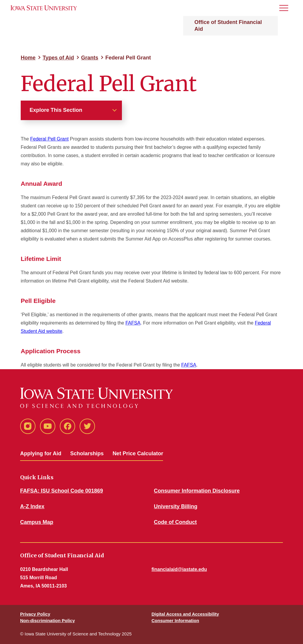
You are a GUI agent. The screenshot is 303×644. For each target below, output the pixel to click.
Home (28, 58)
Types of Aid (58, 58)
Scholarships (87, 453)
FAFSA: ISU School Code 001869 (62, 491)
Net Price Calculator (138, 453)
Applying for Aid (41, 453)
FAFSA (133, 323)
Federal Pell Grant (49, 139)
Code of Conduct (175, 522)
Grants (90, 58)
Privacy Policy (35, 614)
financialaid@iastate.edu (179, 569)
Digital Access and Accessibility (185, 614)
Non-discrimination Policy (47, 620)
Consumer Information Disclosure (197, 491)
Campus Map (37, 522)
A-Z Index (32, 506)
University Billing (176, 506)
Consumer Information (175, 620)
